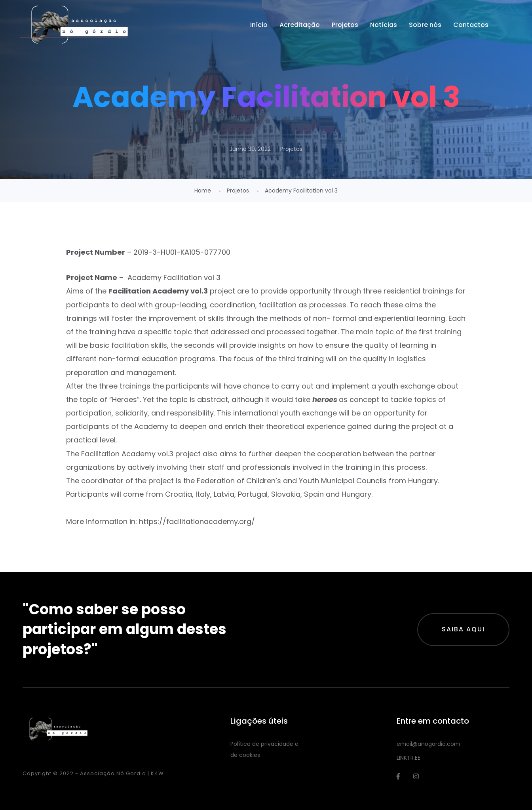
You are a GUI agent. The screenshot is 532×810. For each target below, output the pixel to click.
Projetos (345, 25)
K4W (157, 773)
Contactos (471, 25)
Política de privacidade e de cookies (264, 749)
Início (259, 25)
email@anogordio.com (428, 744)
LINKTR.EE (408, 758)
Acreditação (300, 25)
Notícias (384, 25)
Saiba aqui (463, 629)
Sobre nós (425, 25)
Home (203, 191)
